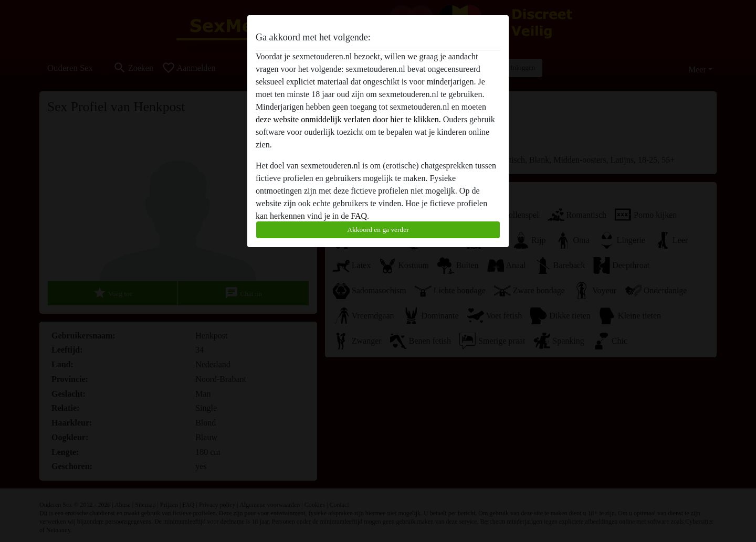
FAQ (359, 216)
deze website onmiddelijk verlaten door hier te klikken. (348, 119)
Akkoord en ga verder (378, 230)
